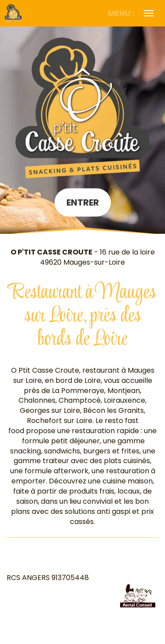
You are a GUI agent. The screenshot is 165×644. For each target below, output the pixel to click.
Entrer (83, 202)
